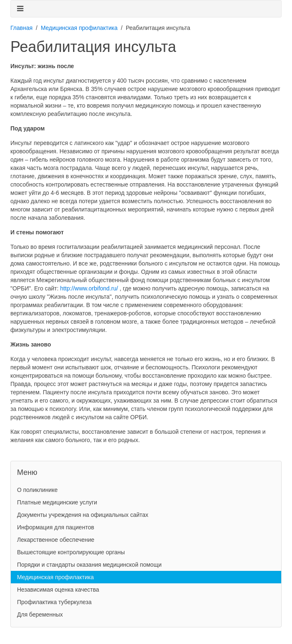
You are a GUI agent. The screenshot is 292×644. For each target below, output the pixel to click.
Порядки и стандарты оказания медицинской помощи (89, 565)
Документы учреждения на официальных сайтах (83, 515)
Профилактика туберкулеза (54, 602)
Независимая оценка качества (58, 590)
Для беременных (40, 615)
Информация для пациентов (56, 527)
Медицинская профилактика (79, 28)
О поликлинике (37, 490)
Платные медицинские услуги (57, 502)
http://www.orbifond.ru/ (89, 288)
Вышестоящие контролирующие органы (71, 552)
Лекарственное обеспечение (56, 540)
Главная (21, 28)
